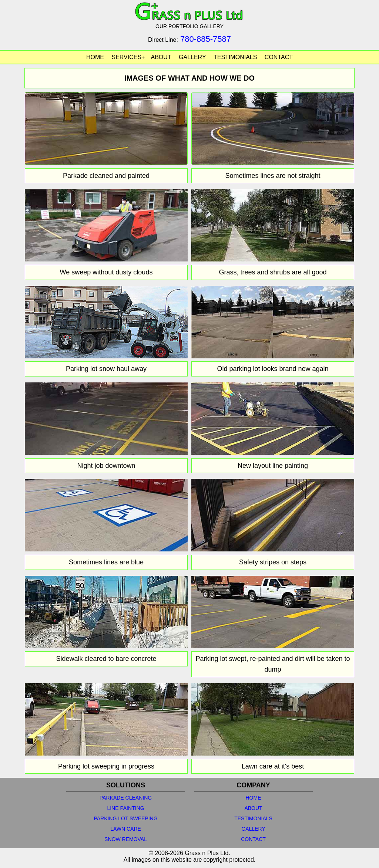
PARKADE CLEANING (126, 798)
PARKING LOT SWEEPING (125, 818)
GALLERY (192, 57)
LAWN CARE (126, 829)
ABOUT (161, 57)
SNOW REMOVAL (126, 839)
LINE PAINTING (125, 808)
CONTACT (279, 57)
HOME (95, 57)
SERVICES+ (128, 57)
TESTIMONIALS (235, 57)
